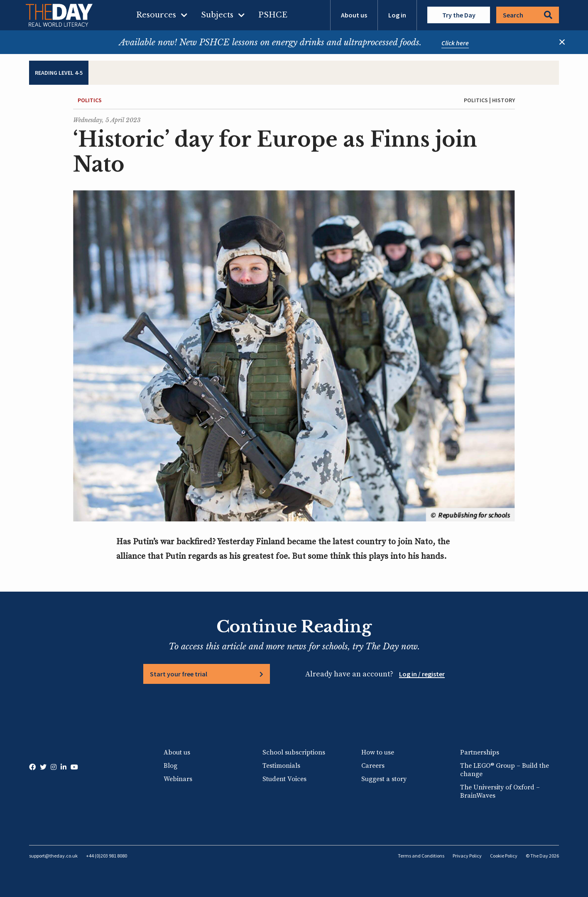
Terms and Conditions (421, 856)
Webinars (178, 779)
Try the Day (459, 15)
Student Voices (284, 779)
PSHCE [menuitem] (273, 15)
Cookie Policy (504, 856)
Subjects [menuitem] (217, 15)
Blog (170, 766)
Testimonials (281, 766)
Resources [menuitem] (156, 15)
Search (528, 15)
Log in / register (422, 674)
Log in (397, 15)
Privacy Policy (467, 856)
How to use (378, 752)
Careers (373, 766)
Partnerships (480, 752)
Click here (455, 43)
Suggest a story (384, 779)
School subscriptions (294, 752)
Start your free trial (179, 674)
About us (354, 15)
